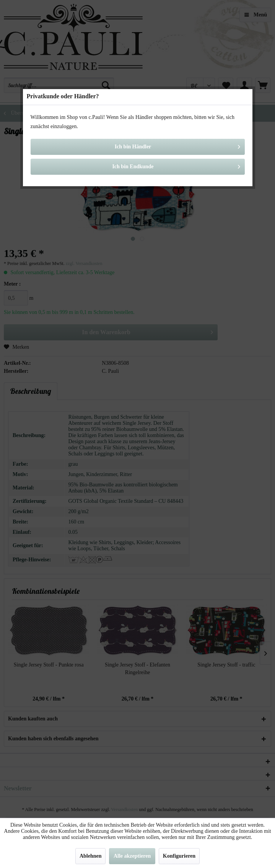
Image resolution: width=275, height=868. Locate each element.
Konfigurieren (179, 856)
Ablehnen (91, 856)
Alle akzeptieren (132, 856)
